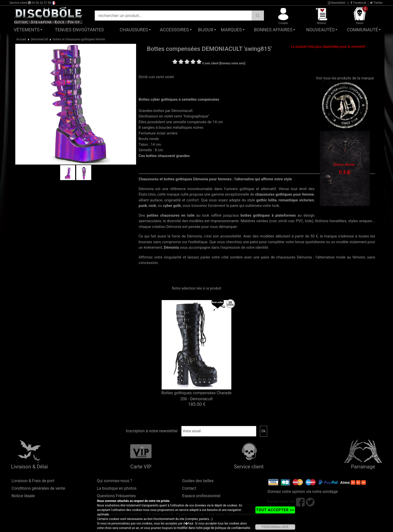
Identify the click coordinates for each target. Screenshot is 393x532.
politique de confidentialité (232, 528)
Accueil (21, 39)
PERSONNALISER (275, 527)
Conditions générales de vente (38, 488)
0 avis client (210, 63)
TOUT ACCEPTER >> (275, 510)
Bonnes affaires (273, 30)
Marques (231, 30)
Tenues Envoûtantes (79, 30)
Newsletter (337, 3)
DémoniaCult (39, 39)
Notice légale (23, 496)
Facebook (358, 3)
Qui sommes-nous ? (114, 481)
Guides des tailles (198, 481)
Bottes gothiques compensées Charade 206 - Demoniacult (196, 396)
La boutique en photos (117, 488)
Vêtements (27, 30)
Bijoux (206, 30)
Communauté (362, 30)
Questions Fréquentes (116, 496)
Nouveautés (321, 30)
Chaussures (134, 30)
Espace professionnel (201, 496)
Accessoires (174, 30)
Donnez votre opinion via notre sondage (303, 492)
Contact (189, 488)
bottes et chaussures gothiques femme (79, 39)
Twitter (376, 3)
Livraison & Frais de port (33, 481)
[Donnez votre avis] (232, 63)
